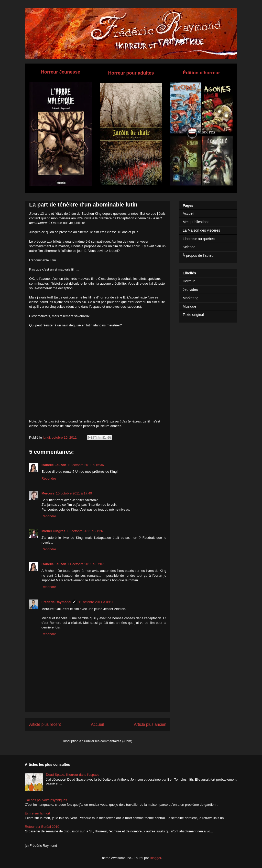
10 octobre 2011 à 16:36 (86, 465)
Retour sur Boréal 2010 (42, 827)
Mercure (48, 493)
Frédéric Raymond (56, 602)
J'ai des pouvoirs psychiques (46, 800)
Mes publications (196, 222)
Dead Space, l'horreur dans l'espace (73, 775)
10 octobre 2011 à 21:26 (85, 531)
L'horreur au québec (199, 239)
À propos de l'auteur (199, 255)
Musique (189, 306)
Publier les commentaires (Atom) (108, 741)
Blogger (156, 858)
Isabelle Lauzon (54, 465)
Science (189, 247)
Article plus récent (45, 724)
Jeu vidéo (190, 290)
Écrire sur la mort (37, 813)
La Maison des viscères (201, 230)
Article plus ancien (150, 724)
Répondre (49, 478)
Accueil (97, 724)
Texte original (193, 315)
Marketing (190, 298)
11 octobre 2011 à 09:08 (96, 602)
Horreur (189, 281)
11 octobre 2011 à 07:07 (86, 564)
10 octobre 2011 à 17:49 (74, 493)
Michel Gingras (53, 531)
